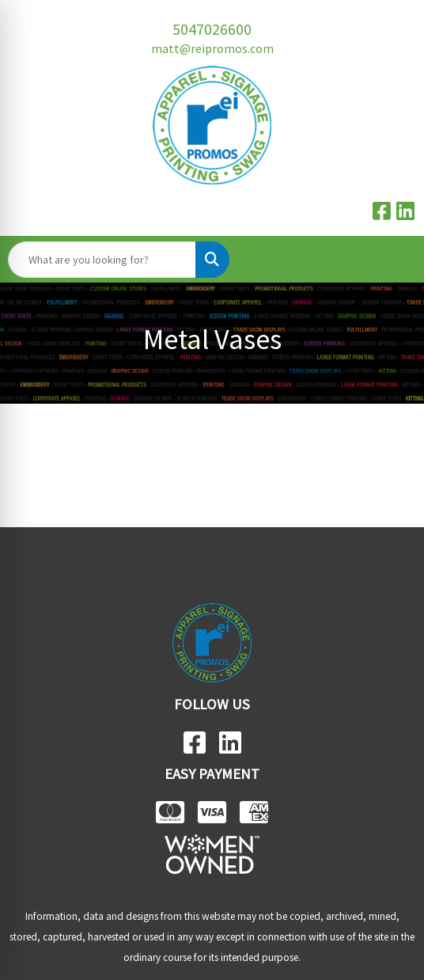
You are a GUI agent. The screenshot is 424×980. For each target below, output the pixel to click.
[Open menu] (392, 260)
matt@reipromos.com (212, 48)
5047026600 (212, 29)
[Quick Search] (102, 260)
